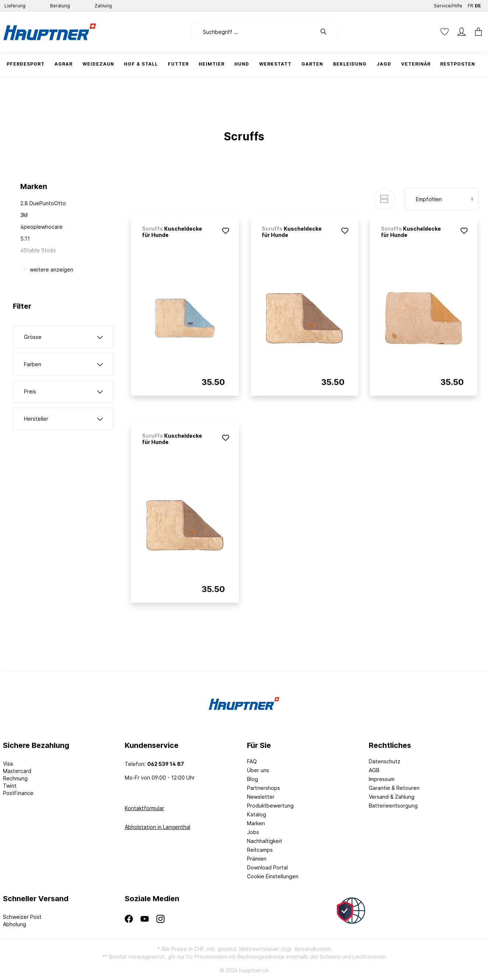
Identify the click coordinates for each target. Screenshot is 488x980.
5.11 (25, 239)
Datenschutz (385, 761)
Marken (256, 823)
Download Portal (267, 867)
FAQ (252, 761)
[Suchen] (327, 32)
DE (478, 4)
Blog (252, 779)
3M (24, 215)
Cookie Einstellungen (273, 876)
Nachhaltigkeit (265, 841)
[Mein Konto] (462, 32)
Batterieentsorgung (393, 806)
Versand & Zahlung (392, 797)
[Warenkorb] (476, 32)
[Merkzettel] (445, 32)
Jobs (253, 832)
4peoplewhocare (41, 227)
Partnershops (264, 788)
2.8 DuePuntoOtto (43, 203)
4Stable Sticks (38, 250)
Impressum (382, 779)
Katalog (257, 814)
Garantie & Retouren (394, 788)
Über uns (258, 770)
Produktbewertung (270, 806)
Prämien (257, 859)
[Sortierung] (441, 199)
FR (471, 4)
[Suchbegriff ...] (254, 32)
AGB (374, 770)
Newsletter (261, 797)
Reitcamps (260, 850)
